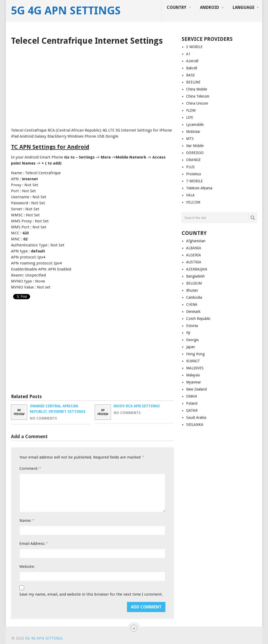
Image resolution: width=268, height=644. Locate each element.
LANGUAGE (244, 7)
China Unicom (197, 103)
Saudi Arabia (196, 417)
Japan (191, 347)
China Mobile (197, 89)
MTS (190, 139)
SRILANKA (195, 425)
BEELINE (193, 82)
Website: (27, 567)
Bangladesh (195, 276)
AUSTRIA (194, 262)
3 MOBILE (194, 47)
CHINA (192, 304)
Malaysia (193, 375)
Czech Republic (198, 319)
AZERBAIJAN (197, 269)
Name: (27, 520)
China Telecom (198, 96)
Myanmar (194, 382)
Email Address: (33, 543)
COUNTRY (177, 7)
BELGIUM (194, 283)
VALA (190, 195)
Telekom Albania (199, 188)
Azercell (192, 61)
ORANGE (193, 160)
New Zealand (196, 389)
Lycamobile (195, 125)
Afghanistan (196, 241)
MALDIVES (195, 368)
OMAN (191, 396)
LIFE (190, 117)
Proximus (194, 174)
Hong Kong (195, 354)
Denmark (193, 312)
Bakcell (192, 68)
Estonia (192, 326)
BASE (191, 75)
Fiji (188, 333)
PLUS (190, 167)
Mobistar (193, 132)
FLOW (191, 110)
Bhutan (192, 290)
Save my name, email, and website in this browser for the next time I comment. (91, 594)
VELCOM (193, 202)
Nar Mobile (195, 146)
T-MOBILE (194, 181)
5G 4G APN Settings (66, 11)
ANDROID (210, 7)
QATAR (192, 410)
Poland (192, 403)
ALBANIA (194, 248)
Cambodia (194, 297)
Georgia (192, 340)
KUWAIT (193, 361)
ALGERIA (194, 255)
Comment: (30, 468)
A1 (188, 54)
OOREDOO (195, 153)
